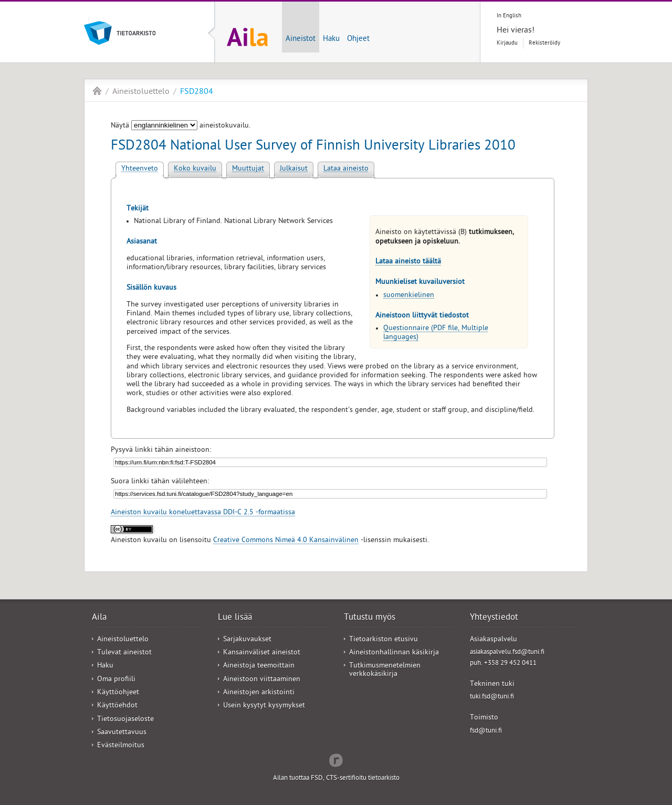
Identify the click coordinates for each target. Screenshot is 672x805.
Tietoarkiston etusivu (384, 640)
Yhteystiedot (494, 618)
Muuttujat (248, 169)
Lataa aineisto (346, 169)
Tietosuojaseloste (125, 720)
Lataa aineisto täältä (408, 262)
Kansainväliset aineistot (262, 653)
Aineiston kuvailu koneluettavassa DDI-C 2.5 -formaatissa (203, 513)
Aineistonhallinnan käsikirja (394, 653)
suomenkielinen (409, 296)
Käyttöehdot (117, 706)
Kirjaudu (507, 43)
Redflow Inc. (336, 759)
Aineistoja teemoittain (259, 666)
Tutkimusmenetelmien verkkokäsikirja (385, 670)
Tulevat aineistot (124, 653)
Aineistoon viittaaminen (262, 680)
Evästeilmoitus (121, 746)
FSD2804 (197, 92)
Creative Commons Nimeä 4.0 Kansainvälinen (286, 541)
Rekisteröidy (544, 43)
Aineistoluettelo (141, 92)
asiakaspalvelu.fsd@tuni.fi (507, 653)
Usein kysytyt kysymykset (264, 706)
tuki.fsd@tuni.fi (492, 697)
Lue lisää (235, 618)
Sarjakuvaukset (247, 640)
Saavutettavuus (122, 733)
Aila (97, 91)
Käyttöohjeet (118, 693)
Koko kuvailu (195, 169)
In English (509, 16)
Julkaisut (294, 169)
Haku (331, 39)
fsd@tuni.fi (486, 731)
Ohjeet (358, 39)
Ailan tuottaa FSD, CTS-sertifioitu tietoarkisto (336, 778)
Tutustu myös (370, 618)
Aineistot (301, 39)
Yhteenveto (140, 169)
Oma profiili (116, 680)
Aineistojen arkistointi (259, 693)
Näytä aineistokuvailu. (181, 126)
